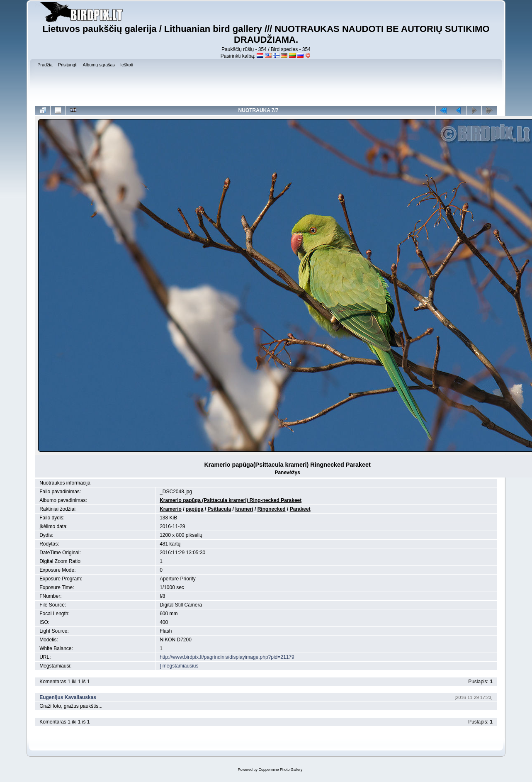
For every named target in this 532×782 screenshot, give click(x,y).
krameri (244, 509)
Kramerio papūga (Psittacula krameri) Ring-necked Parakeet (231, 500)
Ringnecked (272, 509)
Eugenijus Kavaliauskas (68, 697)
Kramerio (171, 509)
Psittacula (220, 509)
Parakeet (300, 509)
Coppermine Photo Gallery (280, 770)
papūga (195, 509)
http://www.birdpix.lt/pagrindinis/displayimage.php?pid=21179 (227, 657)
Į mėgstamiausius (179, 666)
